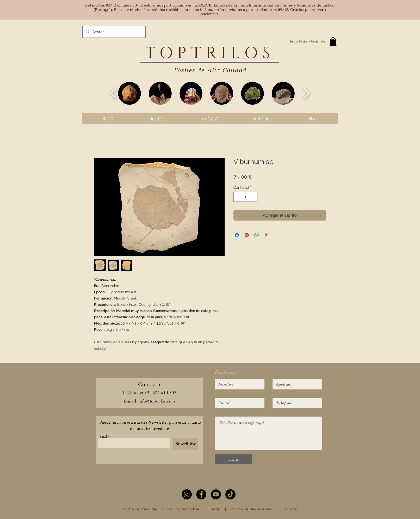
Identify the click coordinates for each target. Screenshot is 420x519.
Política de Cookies (183, 509)
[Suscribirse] (186, 444)
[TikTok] (230, 494)
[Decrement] (237, 197)
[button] (333, 41)
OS (260, 53)
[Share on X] (267, 235)
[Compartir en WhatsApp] (257, 235)
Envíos (214, 509)
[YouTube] (216, 494)
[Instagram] (187, 494)
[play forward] (307, 93)
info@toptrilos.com (157, 401)
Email (103, 437)
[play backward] (113, 93)
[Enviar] (233, 459)
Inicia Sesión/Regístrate (308, 41)
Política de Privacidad (140, 509)
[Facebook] (201, 494)
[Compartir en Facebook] (237, 235)
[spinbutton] (245, 197)
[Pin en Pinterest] (247, 235)
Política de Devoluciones (251, 509)
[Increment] (253, 197)
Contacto (289, 509)
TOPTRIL (195, 53)
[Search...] (113, 32)
